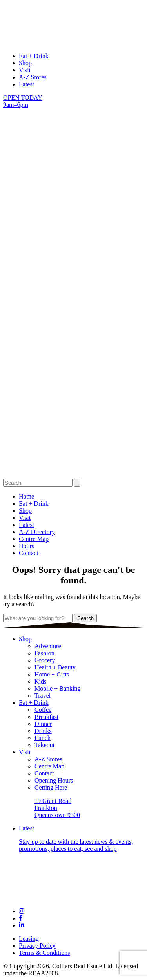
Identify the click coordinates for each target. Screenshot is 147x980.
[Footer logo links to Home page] (73, 898)
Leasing (29, 939)
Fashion (44, 653)
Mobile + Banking (57, 688)
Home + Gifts (52, 674)
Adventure (48, 646)
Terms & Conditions (44, 953)
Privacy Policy (37, 946)
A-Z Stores (33, 77)
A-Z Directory (37, 532)
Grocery (45, 660)
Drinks (43, 731)
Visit (25, 70)
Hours (26, 546)
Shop (25, 63)
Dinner (43, 724)
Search (85, 618)
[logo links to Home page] (73, 43)
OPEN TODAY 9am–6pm (23, 101)
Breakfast (46, 717)
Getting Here (51, 787)
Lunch (43, 738)
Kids (40, 681)
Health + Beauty (55, 667)
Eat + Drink (34, 56)
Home (26, 496)
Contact (29, 553)
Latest (26, 84)
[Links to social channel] (22, 911)
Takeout (44, 745)
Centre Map (34, 539)
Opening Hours (54, 780)
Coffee (43, 710)
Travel (43, 696)
